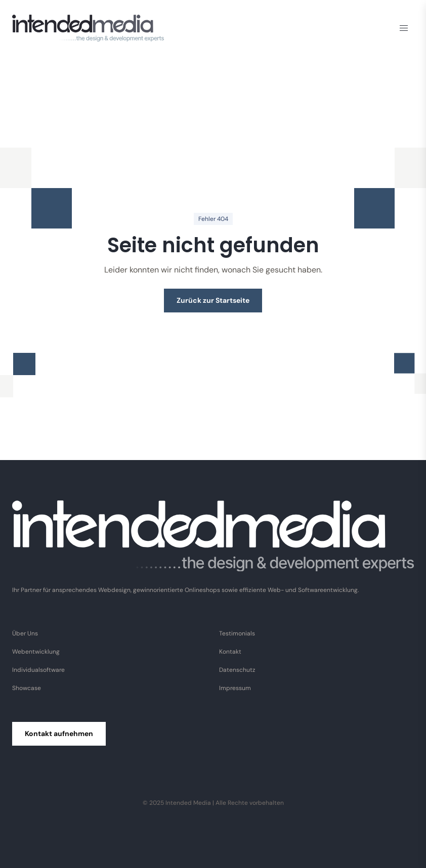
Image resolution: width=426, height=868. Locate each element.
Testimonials (237, 633)
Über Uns (25, 633)
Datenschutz (237, 670)
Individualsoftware (38, 670)
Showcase (27, 688)
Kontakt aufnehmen (59, 734)
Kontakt (230, 652)
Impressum (235, 688)
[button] (404, 28)
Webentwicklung (36, 652)
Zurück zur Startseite (213, 300)
